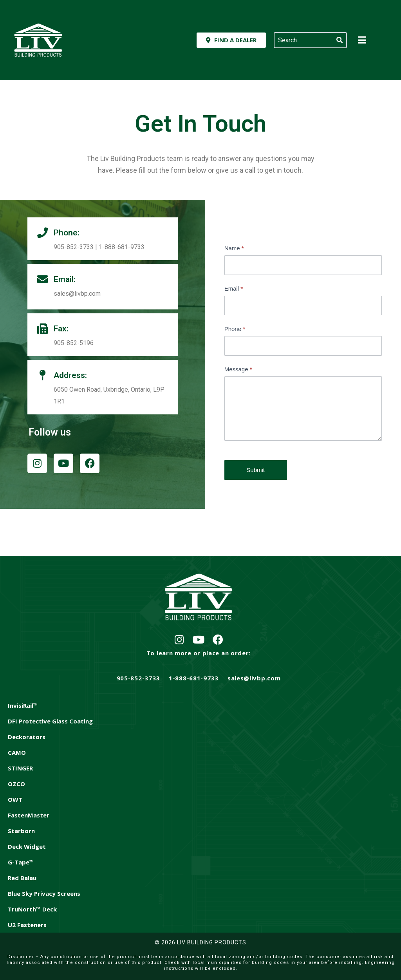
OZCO (16, 784)
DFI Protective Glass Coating (50, 721)
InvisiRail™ (23, 705)
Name (234, 248)
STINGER (20, 768)
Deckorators (27, 737)
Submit (256, 470)
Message (238, 369)
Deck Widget (27, 846)
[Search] (340, 40)
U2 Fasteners (27, 925)
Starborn (21, 831)
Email (234, 288)
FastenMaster (29, 815)
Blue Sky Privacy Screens (44, 893)
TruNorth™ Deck (32, 909)
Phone (235, 329)
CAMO (17, 752)
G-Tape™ (21, 862)
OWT (15, 799)
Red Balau (22, 878)
